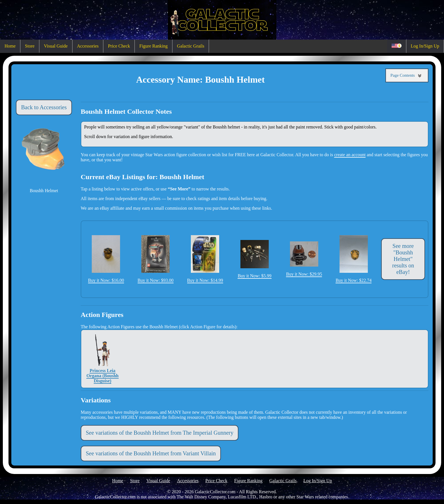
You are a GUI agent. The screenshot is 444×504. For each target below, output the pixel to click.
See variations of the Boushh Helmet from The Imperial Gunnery (160, 433)
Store (30, 46)
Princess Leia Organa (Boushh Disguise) (102, 359)
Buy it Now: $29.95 (304, 259)
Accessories (88, 46)
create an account (350, 155)
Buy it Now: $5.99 (254, 259)
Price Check (119, 46)
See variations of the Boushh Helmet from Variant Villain (151, 453)
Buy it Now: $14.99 (205, 259)
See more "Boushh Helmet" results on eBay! (403, 259)
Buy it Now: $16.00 (106, 259)
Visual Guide (56, 46)
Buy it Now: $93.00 (156, 259)
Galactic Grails (191, 46)
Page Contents (407, 75)
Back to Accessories (44, 107)
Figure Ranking (153, 46)
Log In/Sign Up (425, 46)
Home (10, 46)
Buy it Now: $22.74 (354, 259)
